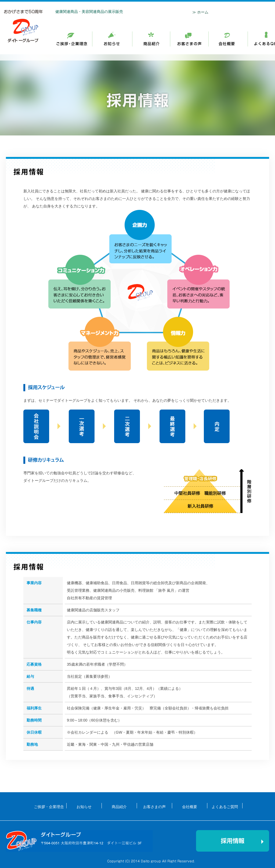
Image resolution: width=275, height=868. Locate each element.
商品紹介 (189, 39)
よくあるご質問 (225, 806)
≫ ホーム (200, 12)
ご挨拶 (112, 39)
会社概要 (228, 39)
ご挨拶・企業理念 (74, 39)
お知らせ (151, 39)
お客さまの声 (154, 806)
